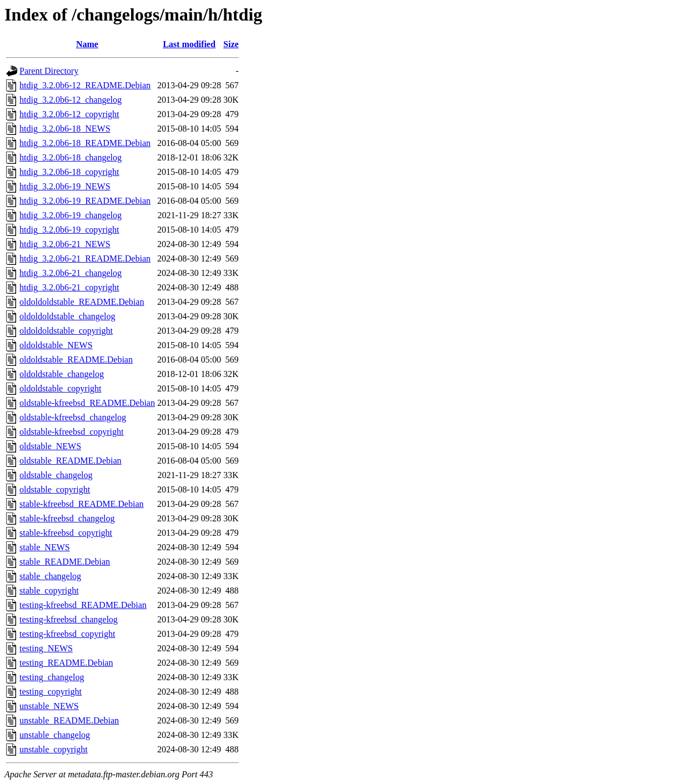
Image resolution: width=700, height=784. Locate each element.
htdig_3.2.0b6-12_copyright (69, 114)
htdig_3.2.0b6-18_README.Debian (85, 143)
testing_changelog (52, 677)
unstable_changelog (55, 735)
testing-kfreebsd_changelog (69, 619)
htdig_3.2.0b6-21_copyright (69, 287)
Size (231, 44)
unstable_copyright (54, 749)
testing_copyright (51, 692)
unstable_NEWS (49, 706)
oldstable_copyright (55, 489)
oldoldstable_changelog (62, 374)
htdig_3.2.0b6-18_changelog (71, 157)
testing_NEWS (46, 648)
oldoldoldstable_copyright (66, 331)
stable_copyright (49, 590)
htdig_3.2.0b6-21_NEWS (65, 244)
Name (87, 44)
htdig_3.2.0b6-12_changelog (71, 100)
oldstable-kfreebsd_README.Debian (87, 403)
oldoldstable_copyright (61, 388)
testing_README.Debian (66, 663)
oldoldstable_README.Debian (76, 360)
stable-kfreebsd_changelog (67, 518)
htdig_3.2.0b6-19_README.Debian (85, 201)
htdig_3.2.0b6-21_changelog (71, 273)
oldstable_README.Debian (71, 461)
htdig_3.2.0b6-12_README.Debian (85, 85)
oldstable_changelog (56, 475)
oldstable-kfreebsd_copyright (72, 432)
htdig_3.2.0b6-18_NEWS (65, 129)
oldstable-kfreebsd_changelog (73, 417)
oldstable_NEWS (50, 446)
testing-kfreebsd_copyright (67, 634)
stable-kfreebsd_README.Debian (82, 504)
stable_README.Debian (65, 562)
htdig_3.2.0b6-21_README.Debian (85, 258)
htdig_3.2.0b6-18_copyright (69, 172)
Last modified (189, 44)
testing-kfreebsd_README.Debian (83, 605)
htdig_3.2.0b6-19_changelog (71, 215)
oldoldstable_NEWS (56, 345)
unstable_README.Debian (69, 720)
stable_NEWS (45, 547)
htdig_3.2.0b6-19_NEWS (65, 186)
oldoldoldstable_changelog (67, 316)
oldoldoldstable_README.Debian (82, 302)
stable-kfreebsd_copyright (66, 533)
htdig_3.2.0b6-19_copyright (69, 230)
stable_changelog (50, 576)
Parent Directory (49, 71)
